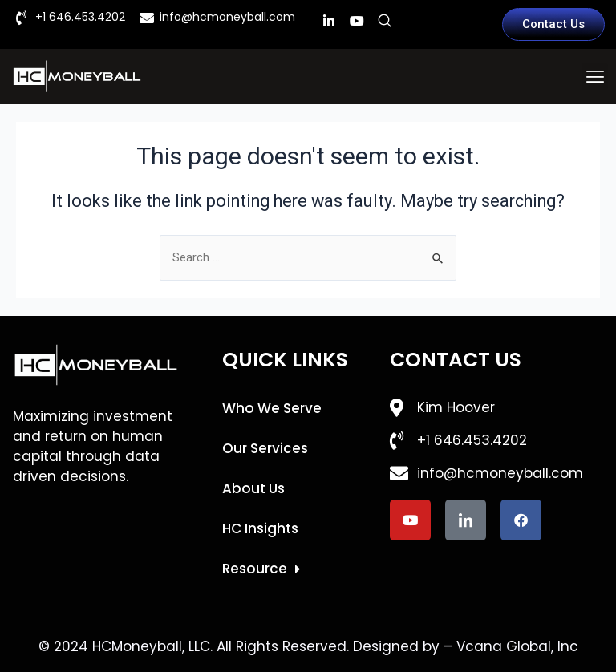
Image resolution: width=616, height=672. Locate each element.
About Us (253, 488)
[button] (595, 77)
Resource (261, 569)
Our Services (265, 448)
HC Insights (260, 528)
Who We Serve (272, 408)
